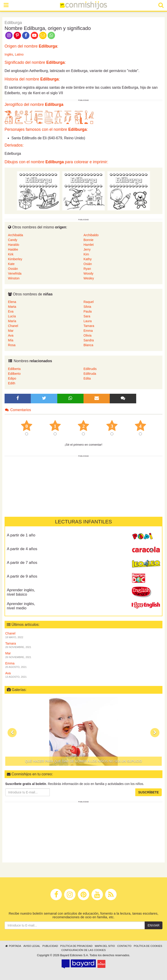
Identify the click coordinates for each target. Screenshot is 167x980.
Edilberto (14, 374)
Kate (11, 264)
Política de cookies (148, 946)
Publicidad (50, 946)
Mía (11, 340)
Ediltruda (90, 374)
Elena (12, 302)
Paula (88, 311)
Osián (88, 264)
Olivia (87, 335)
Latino (19, 54)
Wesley (89, 278)
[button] (12, 733)
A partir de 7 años (22, 563)
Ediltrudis (90, 369)
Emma (88, 331)
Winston (14, 278)
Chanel (13, 326)
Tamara (89, 326)
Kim (86, 254)
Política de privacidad (76, 946)
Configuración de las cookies (84, 950)
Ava (11, 335)
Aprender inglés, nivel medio (21, 606)
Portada (13, 946)
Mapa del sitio (105, 946)
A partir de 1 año (21, 535)
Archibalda (16, 235)
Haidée (13, 249)
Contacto (124, 946)
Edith (12, 383)
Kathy (88, 259)
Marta (12, 307)
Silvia (87, 307)
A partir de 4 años (22, 549)
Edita (87, 378)
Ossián (13, 269)
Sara (87, 316)
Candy (13, 240)
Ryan (87, 269)
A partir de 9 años (22, 576)
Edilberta (14, 369)
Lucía (12, 316)
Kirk (11, 254)
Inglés (9, 54)
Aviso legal (32, 946)
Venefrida (15, 273)
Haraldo (14, 245)
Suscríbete (149, 792)
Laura (88, 321)
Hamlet (89, 245)
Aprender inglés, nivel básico (21, 592)
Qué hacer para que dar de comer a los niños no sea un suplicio (83, 761)
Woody (88, 273)
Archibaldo (91, 235)
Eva (11, 311)
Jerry (87, 249)
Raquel (89, 302)
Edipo (12, 378)
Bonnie (89, 240)
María (12, 321)
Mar (11, 331)
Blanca (88, 345)
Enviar (154, 925)
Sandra (89, 340)
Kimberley (15, 259)
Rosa (12, 345)
